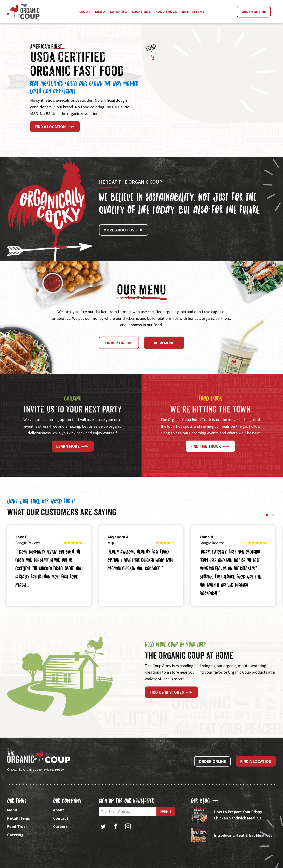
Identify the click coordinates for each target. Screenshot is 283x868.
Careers (60, 826)
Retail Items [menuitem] (193, 12)
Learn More (73, 446)
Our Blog (205, 801)
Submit (166, 811)
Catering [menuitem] (118, 12)
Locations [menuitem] (141, 12)
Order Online (254, 12)
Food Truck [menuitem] (166, 12)
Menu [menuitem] (100, 12)
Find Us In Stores (171, 692)
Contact (61, 818)
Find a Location (55, 127)
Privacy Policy (54, 770)
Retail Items (18, 818)
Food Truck (17, 826)
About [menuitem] (84, 12)
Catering (15, 835)
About (59, 810)
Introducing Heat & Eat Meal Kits (243, 835)
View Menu (164, 343)
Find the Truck (210, 446)
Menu (12, 810)
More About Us (124, 230)
